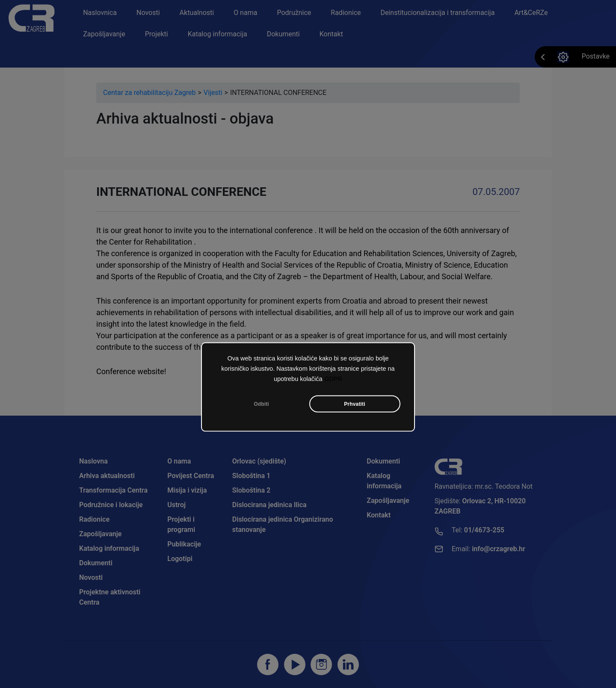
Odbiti (261, 404)
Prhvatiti (355, 404)
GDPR (333, 379)
